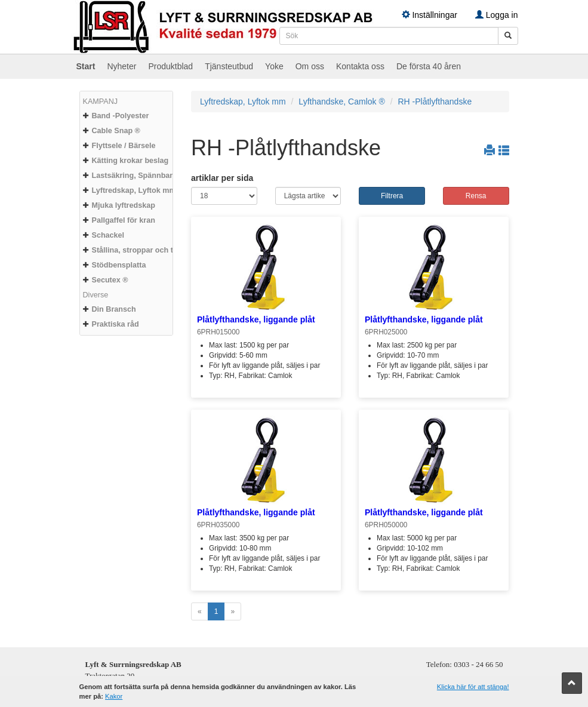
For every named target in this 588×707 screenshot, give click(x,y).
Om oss (310, 66)
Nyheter (121, 66)
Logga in (497, 15)
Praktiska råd (116, 324)
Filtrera (392, 196)
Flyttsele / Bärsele (124, 146)
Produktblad (170, 66)
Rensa (476, 196)
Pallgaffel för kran (124, 220)
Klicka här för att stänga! (473, 687)
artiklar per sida (222, 178)
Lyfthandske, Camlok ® (341, 102)
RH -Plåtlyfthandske (435, 102)
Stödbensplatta (119, 265)
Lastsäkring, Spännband (136, 176)
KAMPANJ (101, 102)
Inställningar (430, 15)
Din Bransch (114, 309)
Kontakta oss (360, 66)
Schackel (108, 235)
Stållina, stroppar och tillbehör (146, 250)
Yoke (274, 66)
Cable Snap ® (116, 131)
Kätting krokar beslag (130, 161)
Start (86, 66)
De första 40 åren (429, 66)
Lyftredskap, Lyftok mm (134, 190)
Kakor (114, 696)
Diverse (96, 295)
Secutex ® (110, 280)
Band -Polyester (121, 116)
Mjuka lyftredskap (124, 205)
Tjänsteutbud (229, 66)
